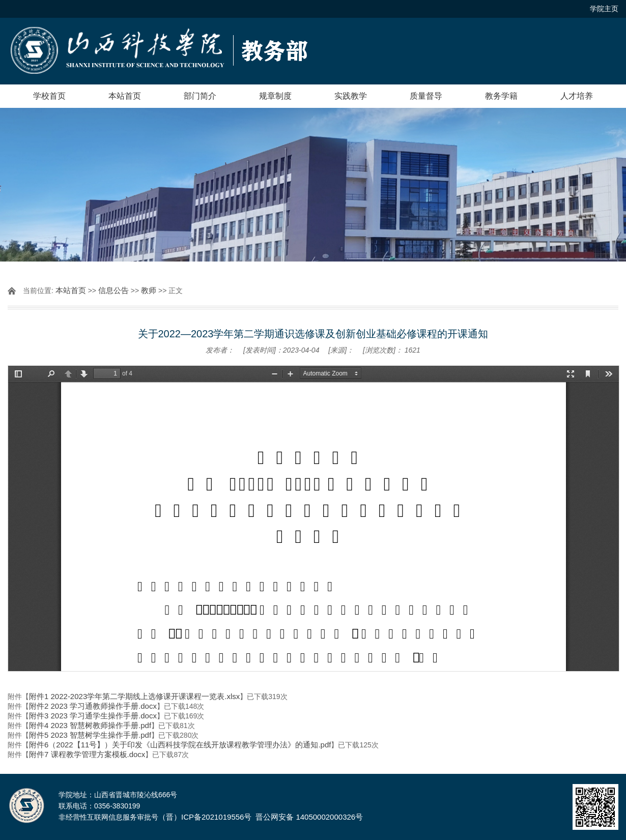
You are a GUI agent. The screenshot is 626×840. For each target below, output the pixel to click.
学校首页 (49, 96)
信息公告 (113, 290)
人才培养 (577, 96)
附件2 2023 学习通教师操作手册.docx (93, 706)
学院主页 (604, 9)
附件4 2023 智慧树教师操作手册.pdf (90, 725)
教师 (149, 290)
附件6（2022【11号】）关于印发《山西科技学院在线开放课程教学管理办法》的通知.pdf (180, 745)
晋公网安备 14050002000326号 (309, 817)
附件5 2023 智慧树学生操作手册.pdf (90, 735)
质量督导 (426, 96)
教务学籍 (501, 96)
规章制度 (275, 96)
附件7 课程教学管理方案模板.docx (87, 754)
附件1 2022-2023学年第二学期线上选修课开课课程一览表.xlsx (134, 696)
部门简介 (200, 96)
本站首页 (125, 96)
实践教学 (351, 96)
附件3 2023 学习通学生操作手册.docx (93, 716)
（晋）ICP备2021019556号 (205, 817)
